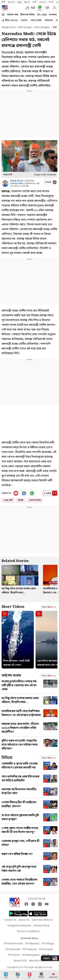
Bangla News (9, 27)
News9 (11, 2)
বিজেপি (21, 500)
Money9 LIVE (37, 961)
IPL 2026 (42, 15)
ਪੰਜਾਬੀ (51, 2)
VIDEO (24, 20)
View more (49, 607)
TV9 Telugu (48, 944)
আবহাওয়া (49, 20)
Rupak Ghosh (17, 181)
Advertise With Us (42, 920)
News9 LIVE (20, 961)
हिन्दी (4, 2)
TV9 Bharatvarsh (13, 944)
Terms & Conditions (28, 931)
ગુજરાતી (42, 2)
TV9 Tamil (14, 955)
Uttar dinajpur (42, 27)
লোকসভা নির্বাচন (35, 500)
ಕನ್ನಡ (19, 2)
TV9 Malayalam (31, 955)
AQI (33, 8)
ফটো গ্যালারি (36, 20)
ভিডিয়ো (7, 758)
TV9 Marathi (32, 944)
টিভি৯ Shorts (11, 20)
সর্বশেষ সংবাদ (11, 676)
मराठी (34, 2)
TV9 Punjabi (46, 949)
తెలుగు (27, 2)
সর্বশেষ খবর (13, 15)
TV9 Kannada (13, 949)
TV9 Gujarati (30, 949)
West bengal (25, 27)
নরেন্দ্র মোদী (8, 500)
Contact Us (10, 920)
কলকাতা (53, 15)
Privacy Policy (41, 926)
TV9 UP (46, 955)
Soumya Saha (17, 183)
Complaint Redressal (19, 926)
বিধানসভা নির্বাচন (28, 15)
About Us (24, 920)
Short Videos (13, 607)
